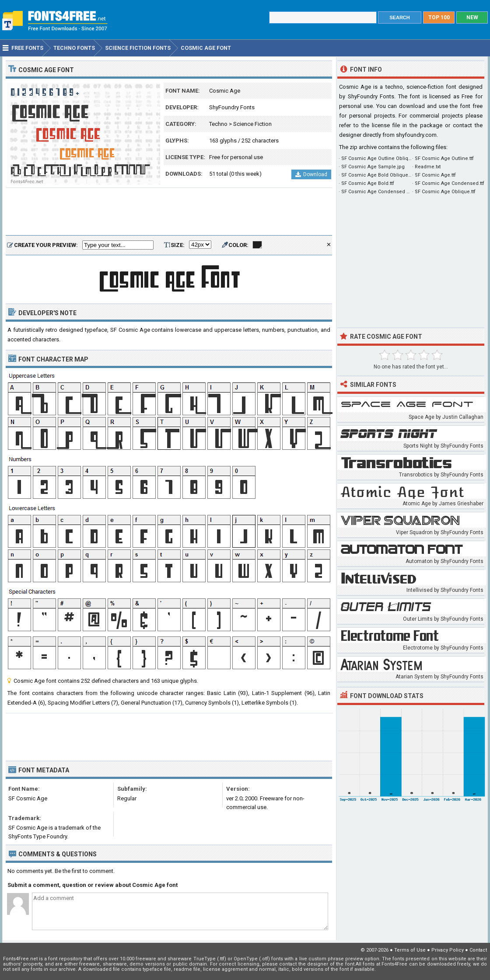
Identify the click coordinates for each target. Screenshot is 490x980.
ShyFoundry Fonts (232, 107)
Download (311, 174)
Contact (478, 950)
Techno (218, 124)
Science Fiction (252, 124)
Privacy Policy (448, 950)
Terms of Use (410, 950)
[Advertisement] (169, 212)
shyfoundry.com (416, 135)
